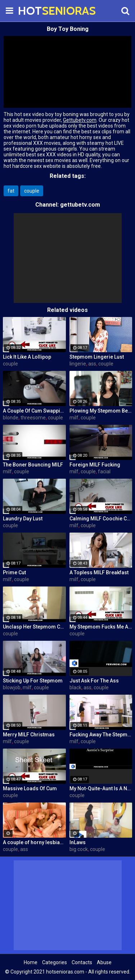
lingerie (78, 364)
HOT (36, 11)
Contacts (82, 962)
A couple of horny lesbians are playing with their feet (34, 842)
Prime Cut (14, 572)
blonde (11, 418)
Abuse (104, 962)
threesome (33, 418)
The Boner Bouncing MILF (33, 465)
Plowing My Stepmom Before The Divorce (101, 411)
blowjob (12, 687)
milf (74, 418)
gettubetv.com (80, 205)
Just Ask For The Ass (94, 681)
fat (11, 191)
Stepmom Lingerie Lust (97, 357)
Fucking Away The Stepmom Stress (101, 735)
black (75, 687)
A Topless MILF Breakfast (99, 572)
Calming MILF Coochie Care (101, 519)
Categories (55, 962)
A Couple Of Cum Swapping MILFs (34, 411)
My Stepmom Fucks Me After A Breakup (101, 627)
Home (31, 962)
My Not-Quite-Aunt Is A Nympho (101, 788)
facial (104, 471)
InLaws (78, 842)
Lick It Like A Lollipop (27, 357)
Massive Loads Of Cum (30, 788)
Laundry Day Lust (23, 519)
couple (32, 191)
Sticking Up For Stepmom (33, 681)
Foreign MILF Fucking (95, 465)
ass (92, 364)
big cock (79, 849)
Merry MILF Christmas (29, 735)
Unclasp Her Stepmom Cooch (34, 627)
